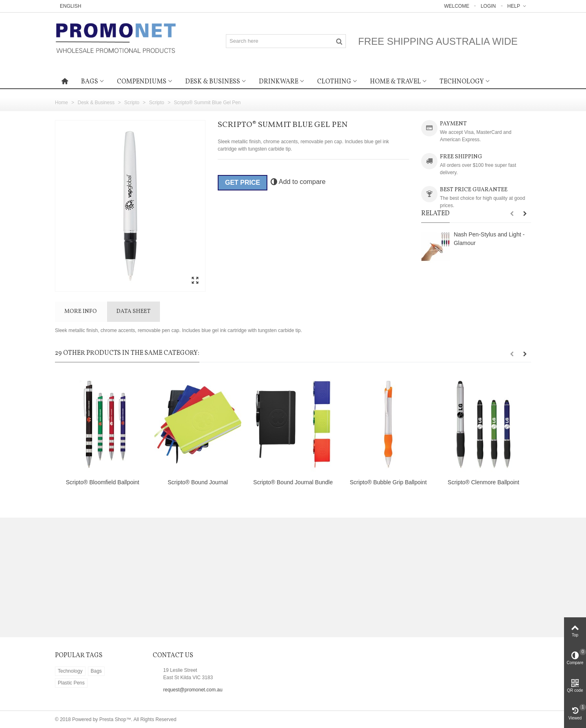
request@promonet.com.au (193, 690)
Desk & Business (213, 82)
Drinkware (279, 82)
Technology (462, 82)
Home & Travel (395, 82)
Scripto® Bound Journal (198, 482)
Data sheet (133, 312)
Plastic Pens (71, 683)
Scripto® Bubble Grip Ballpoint (388, 482)
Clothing (334, 82)
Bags (90, 82)
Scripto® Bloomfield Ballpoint (103, 482)
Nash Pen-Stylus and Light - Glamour (489, 239)
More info (81, 312)
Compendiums (142, 82)
